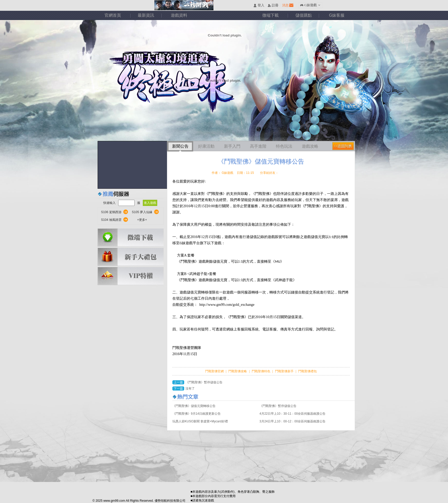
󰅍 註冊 (273, 6)
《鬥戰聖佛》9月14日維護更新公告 (197, 414)
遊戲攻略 (310, 146)
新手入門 (232, 146)
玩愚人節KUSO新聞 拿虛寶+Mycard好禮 (200, 421)
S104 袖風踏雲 (111, 220)
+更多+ (142, 220)
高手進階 (258, 146)
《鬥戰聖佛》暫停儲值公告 (204, 382)
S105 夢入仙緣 (142, 212)
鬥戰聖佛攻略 (238, 371)
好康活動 (206, 146)
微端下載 (270, 15)
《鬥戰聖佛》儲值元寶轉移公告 (194, 406)
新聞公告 (180, 146)
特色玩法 (284, 146)
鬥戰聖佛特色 (261, 371)
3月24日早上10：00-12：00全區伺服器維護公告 (292, 421)
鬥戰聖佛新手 (285, 371)
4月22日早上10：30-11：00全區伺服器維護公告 (292, 414)
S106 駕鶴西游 (111, 212)
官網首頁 (113, 15)
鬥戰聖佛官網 (215, 371)
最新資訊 (146, 15)
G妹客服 (337, 15)
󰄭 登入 (259, 6)
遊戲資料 (179, 15)
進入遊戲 (150, 203)
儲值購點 (304, 15)
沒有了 (190, 388)
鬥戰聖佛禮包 (307, 371)
